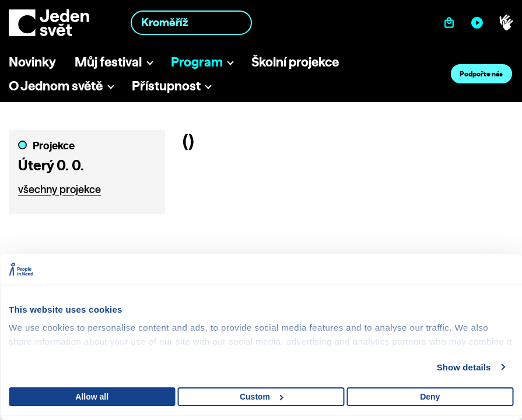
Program (197, 62)
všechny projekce (59, 189)
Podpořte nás (481, 74)
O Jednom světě (56, 85)
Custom (262, 397)
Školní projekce (295, 62)
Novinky (32, 62)
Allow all (92, 397)
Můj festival (108, 62)
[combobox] (191, 22)
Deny (430, 397)
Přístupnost (166, 85)
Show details (464, 367)
